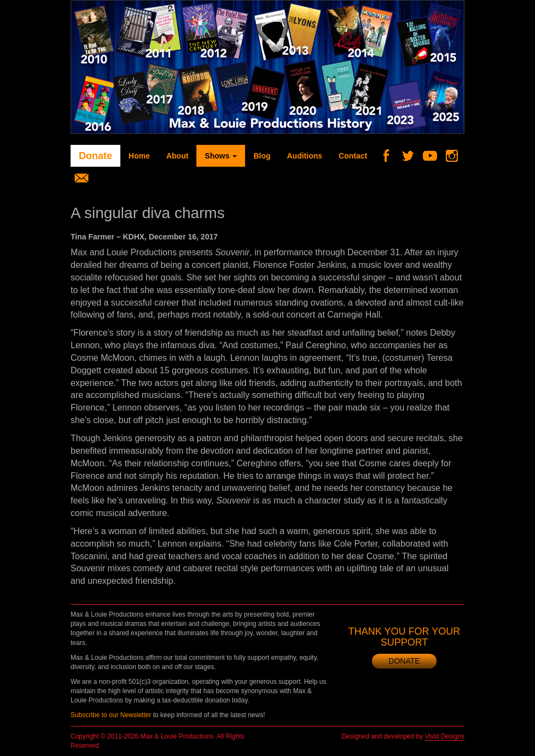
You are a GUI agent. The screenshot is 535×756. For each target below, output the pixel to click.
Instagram (456, 156)
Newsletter (86, 178)
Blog (262, 156)
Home (139, 156)
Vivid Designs (445, 736)
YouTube (434, 156)
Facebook (390, 156)
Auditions (304, 156)
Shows (221, 156)
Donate (95, 156)
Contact (353, 156)
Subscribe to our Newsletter (111, 715)
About (177, 156)
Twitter (412, 156)
